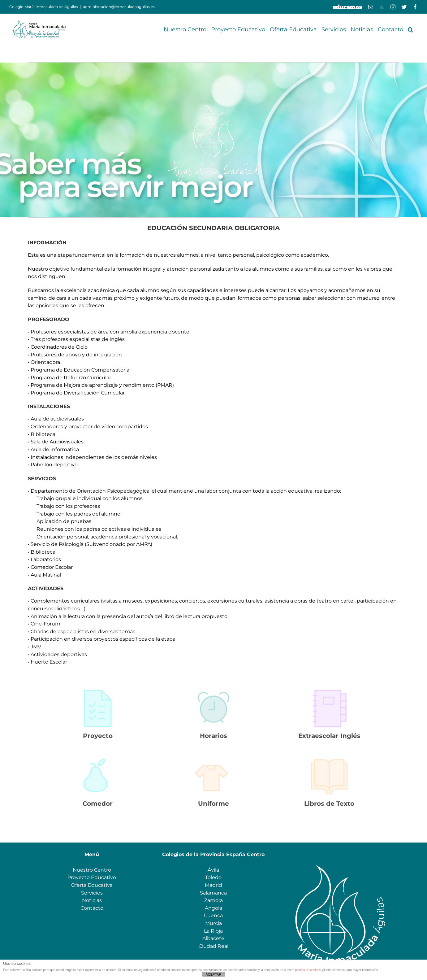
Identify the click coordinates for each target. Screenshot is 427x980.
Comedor (98, 807)
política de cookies (308, 970)
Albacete (213, 938)
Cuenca (213, 915)
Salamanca (213, 893)
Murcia (213, 923)
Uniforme (213, 807)
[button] (410, 29)
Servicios (92, 893)
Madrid (213, 885)
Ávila (213, 870)
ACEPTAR (213, 974)
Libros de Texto (329, 807)
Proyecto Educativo (92, 877)
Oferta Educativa (92, 885)
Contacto (92, 908)
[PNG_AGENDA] (329, 691)
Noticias (92, 900)
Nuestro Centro (92, 870)
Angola (213, 908)
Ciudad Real (213, 946)
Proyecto (98, 739)
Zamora (213, 900)
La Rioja (213, 931)
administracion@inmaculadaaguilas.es (119, 7)
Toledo (213, 877)
